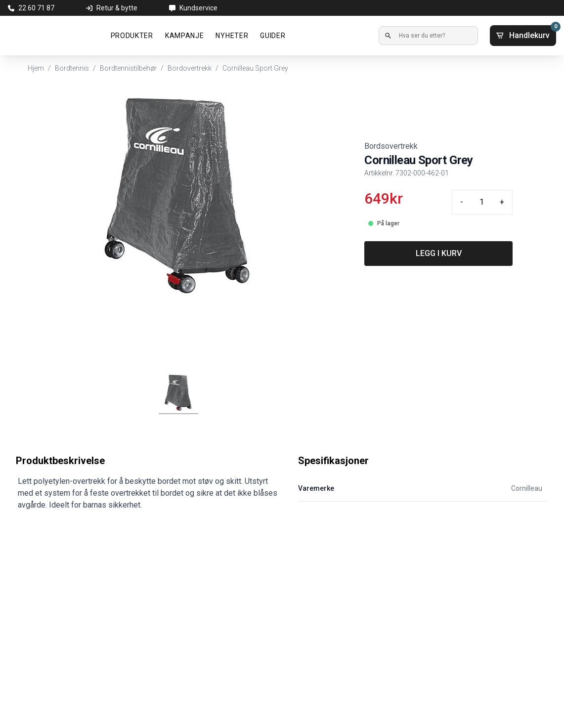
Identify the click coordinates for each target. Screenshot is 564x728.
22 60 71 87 (36, 8)
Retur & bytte (117, 8)
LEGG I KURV (439, 253)
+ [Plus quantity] (502, 202)
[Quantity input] (481, 202)
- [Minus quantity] (462, 202)
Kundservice (198, 8)
